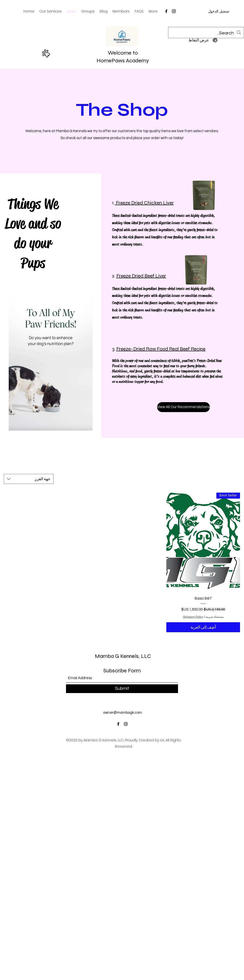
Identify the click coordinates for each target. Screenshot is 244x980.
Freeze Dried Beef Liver (141, 276)
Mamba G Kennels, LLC (123, 656)
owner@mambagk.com (122, 713)
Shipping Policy (193, 617)
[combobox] (29, 479)
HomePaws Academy (123, 61)
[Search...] (206, 33)
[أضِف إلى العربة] (203, 627)
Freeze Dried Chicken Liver (144, 203)
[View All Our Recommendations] (183, 407)
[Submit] (122, 689)
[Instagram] (174, 11)
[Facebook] (166, 11)
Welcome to (123, 53)
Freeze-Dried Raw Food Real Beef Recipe (161, 349)
